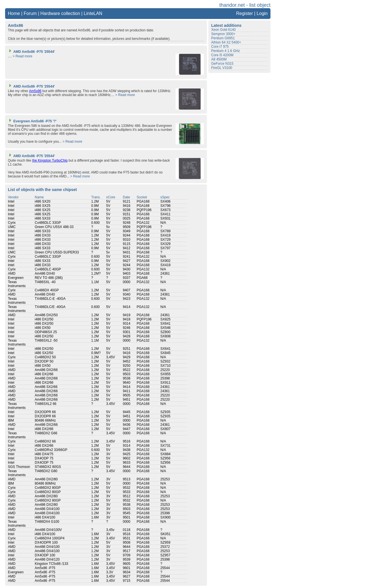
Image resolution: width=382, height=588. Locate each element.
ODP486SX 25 (46, 332)
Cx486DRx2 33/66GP (51, 450)
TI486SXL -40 (45, 282)
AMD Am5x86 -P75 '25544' (31, 52)
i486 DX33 (43, 235)
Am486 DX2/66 (46, 370)
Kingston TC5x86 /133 (52, 564)
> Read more (23, 56)
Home (14, 13)
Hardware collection (60, 13)
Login (262, 13)
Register (245, 13)
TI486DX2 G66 (46, 433)
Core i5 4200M (222, 55)
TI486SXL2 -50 (46, 340)
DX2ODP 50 (44, 361)
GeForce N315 (222, 64)
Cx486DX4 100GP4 (50, 538)
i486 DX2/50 (44, 319)
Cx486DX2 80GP (48, 488)
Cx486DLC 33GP (48, 223)
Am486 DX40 (45, 274)
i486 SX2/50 (44, 353)
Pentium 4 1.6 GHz (225, 51)
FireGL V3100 (222, 68)
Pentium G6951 (223, 38)
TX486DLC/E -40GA (50, 307)
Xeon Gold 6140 (223, 30)
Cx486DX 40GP (47, 290)
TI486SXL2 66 (46, 404)
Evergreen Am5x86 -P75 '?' (32, 121)
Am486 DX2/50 (46, 315)
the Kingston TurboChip (50, 160)
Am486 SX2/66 (46, 387)
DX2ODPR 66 (45, 412)
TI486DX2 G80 (46, 471)
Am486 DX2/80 (46, 479)
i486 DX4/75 (44, 454)
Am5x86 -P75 (45, 568)
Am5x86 (35, 91)
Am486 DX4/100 (47, 509)
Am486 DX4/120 (47, 559)
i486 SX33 (42, 218)
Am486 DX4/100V (48, 530)
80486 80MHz (45, 483)
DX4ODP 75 (44, 458)
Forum (30, 13)
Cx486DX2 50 (45, 357)
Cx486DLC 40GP (48, 269)
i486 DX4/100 (45, 517)
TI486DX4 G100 (47, 522)
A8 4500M (219, 59)
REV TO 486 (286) (49, 278)
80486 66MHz (45, 420)
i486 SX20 (42, 201)
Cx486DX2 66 (45, 441)
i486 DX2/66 (44, 374)
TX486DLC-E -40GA (50, 299)
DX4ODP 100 (45, 555)
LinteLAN (93, 13)
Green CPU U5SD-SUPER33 (57, 252)
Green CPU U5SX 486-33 (54, 227)
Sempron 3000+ (223, 34)
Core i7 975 (220, 47)
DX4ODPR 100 (46, 543)
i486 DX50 (43, 328)
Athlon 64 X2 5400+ (226, 42)
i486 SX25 (42, 206)
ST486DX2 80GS (48, 467)
